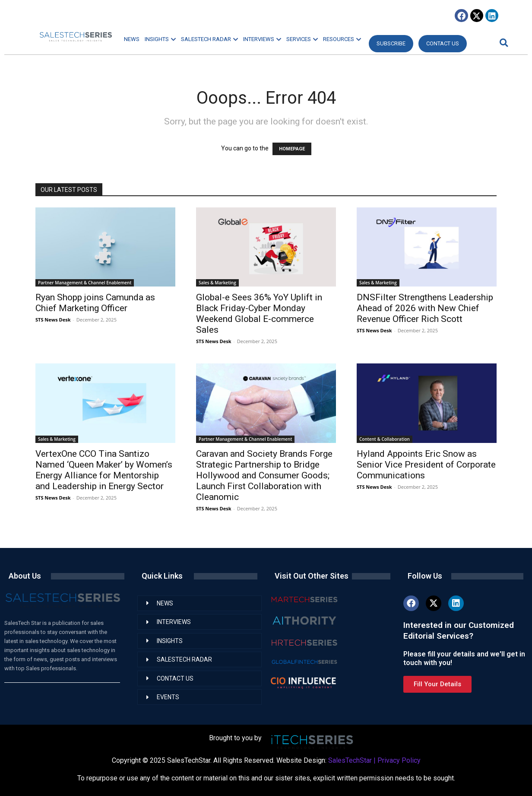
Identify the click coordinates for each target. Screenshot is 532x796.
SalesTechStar (350, 760)
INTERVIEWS (262, 39)
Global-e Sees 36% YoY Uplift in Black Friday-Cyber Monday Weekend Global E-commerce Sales (259, 314)
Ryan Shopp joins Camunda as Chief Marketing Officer (95, 303)
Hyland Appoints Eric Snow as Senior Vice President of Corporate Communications (426, 465)
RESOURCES (342, 39)
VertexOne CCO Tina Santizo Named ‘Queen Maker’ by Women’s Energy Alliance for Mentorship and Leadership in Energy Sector (104, 470)
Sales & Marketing (217, 283)
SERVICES (302, 39)
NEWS (132, 39)
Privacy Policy (399, 760)
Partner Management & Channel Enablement (85, 283)
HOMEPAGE (292, 149)
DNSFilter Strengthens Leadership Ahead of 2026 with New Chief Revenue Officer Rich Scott (425, 308)
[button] (503, 43)
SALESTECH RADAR (209, 39)
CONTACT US (443, 43)
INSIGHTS (160, 39)
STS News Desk (53, 320)
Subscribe (391, 43)
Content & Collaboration (385, 439)
